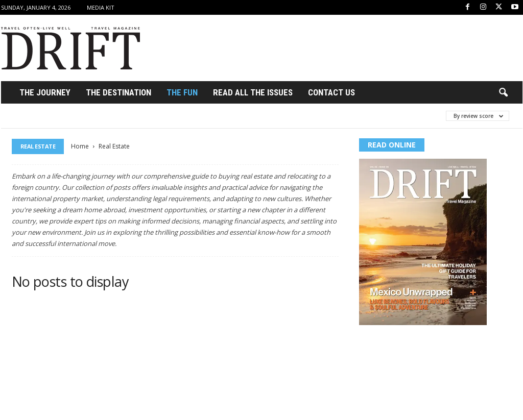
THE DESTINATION (118, 92)
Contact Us (331, 92)
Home (80, 146)
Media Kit (101, 7)
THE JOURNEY (45, 92)
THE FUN (182, 92)
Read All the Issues (253, 92)
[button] (503, 93)
